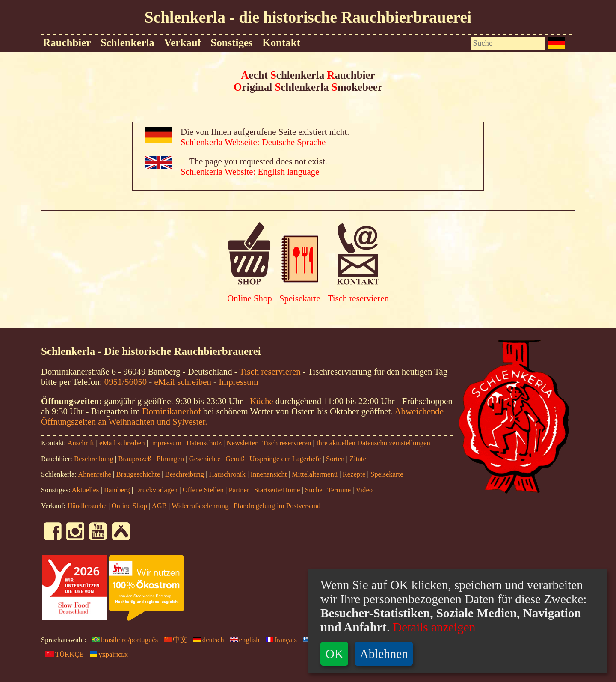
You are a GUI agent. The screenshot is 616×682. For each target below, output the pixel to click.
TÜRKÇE (62, 654)
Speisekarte (300, 298)
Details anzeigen (432, 627)
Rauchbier (67, 43)
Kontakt (281, 43)
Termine (339, 490)
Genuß (235, 459)
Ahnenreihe (95, 474)
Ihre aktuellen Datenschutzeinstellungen (373, 443)
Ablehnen (384, 654)
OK (335, 654)
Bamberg (117, 490)
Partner (239, 490)
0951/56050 (126, 382)
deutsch (207, 640)
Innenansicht (268, 474)
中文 (173, 640)
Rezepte (354, 474)
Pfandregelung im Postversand (277, 506)
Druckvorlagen (156, 490)
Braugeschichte (138, 474)
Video (364, 490)
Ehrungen (170, 459)
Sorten (335, 459)
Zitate (358, 459)
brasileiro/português (123, 640)
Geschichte (205, 459)
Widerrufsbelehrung (200, 506)
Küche (261, 401)
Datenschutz (204, 443)
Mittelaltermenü (315, 474)
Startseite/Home (277, 490)
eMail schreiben (182, 382)
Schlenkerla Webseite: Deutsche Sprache (253, 142)
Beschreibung (93, 459)
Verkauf (182, 43)
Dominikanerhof (171, 411)
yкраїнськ (107, 654)
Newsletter (242, 443)
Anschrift (81, 443)
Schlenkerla (127, 43)
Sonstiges (231, 43)
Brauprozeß (135, 459)
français (279, 640)
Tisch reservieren (358, 298)
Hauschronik (228, 474)
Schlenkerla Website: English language (250, 171)
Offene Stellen (203, 490)
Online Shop (250, 298)
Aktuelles (86, 490)
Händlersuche (87, 506)
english (243, 640)
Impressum (238, 382)
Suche (314, 490)
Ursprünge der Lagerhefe (285, 459)
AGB (159, 506)
